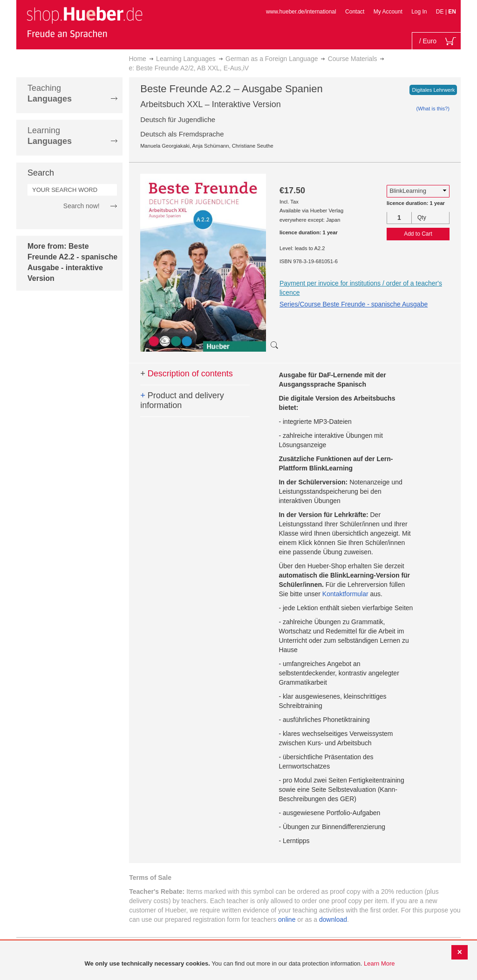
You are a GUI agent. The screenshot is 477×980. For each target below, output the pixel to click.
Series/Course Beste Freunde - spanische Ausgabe (354, 304)
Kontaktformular (345, 594)
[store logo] (84, 22)
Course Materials (353, 59)
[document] (240, 964)
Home (138, 59)
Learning (50, 136)
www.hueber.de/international (301, 12)
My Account (388, 12)
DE (441, 12)
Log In (419, 12)
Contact (355, 12)
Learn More (379, 963)
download (333, 919)
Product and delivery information (182, 401)
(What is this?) (433, 109)
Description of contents (187, 374)
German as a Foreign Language (272, 59)
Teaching (50, 93)
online (287, 919)
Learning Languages (186, 59)
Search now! (82, 206)
